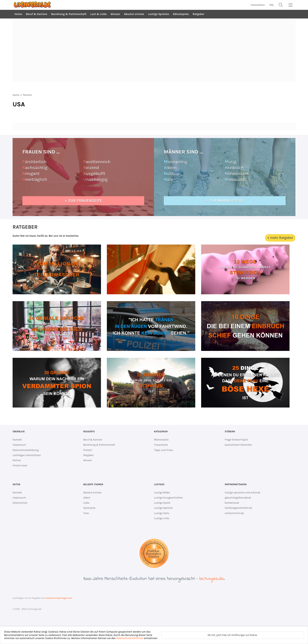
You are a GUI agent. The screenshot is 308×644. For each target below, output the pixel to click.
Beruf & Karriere (37, 14)
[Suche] (281, 5)
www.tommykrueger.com (59, 598)
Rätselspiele (181, 14)
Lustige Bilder (162, 493)
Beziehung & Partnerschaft (69, 14)
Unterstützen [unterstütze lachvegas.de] (258, 5)
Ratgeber (198, 14)
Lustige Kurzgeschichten (168, 498)
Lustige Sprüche (159, 14)
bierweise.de (232, 503)
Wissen (115, 14)
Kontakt (17, 440)
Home (18, 14)
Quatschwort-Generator (238, 445)
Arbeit (87, 498)
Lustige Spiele (162, 503)
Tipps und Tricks (164, 450)
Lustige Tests (162, 513)
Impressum (19, 445)
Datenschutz (20, 503)
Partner (17, 460)
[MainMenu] (291, 5)
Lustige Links (162, 518)
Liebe (86, 503)
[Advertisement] (154, 50)
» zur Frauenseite (83, 201)
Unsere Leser (20, 465)
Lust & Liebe (99, 14)
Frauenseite (161, 445)
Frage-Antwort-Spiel (236, 440)
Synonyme (89, 508)
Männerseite (161, 440)
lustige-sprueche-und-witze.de (242, 493)
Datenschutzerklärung (26, 450)
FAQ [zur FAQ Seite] (271, 5)
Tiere (86, 513)
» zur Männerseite (225, 201)
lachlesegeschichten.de (238, 508)
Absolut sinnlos (134, 14)
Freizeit (88, 450)
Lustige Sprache (163, 508)
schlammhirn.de (234, 513)
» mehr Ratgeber (280, 238)
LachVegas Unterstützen (27, 455)
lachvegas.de (211, 579)
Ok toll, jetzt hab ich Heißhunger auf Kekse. (233, 635)
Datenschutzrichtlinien (130, 638)
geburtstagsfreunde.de (238, 498)
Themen (27, 95)
